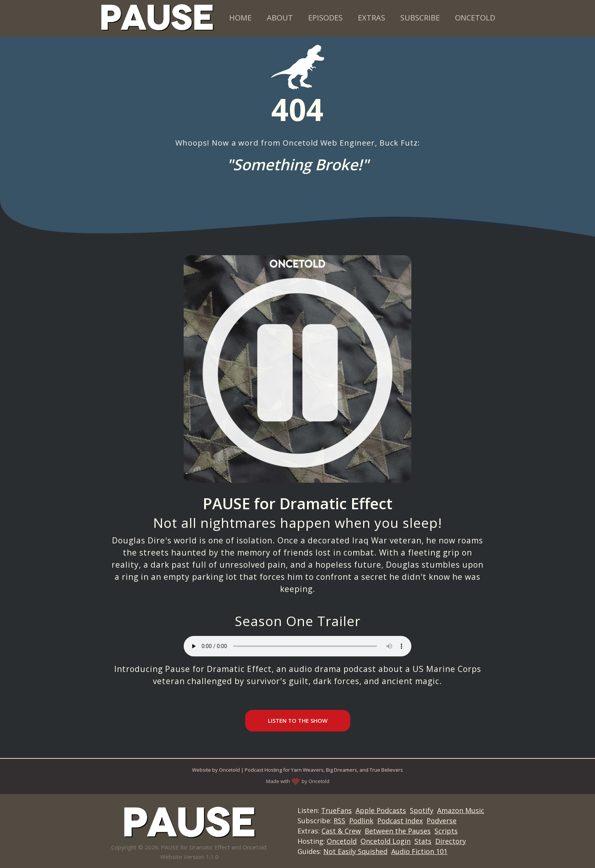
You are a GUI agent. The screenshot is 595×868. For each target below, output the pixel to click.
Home (240, 18)
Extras (371, 18)
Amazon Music (461, 810)
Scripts (446, 831)
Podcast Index (400, 821)
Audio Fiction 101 (419, 851)
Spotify (422, 810)
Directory (451, 841)
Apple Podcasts (381, 810)
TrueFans (336, 810)
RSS (339, 821)
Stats (423, 841)
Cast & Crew (341, 831)
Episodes (325, 18)
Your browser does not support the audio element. (297, 646)
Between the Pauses (398, 831)
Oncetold (475, 18)
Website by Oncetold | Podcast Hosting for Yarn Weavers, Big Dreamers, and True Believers (297, 770)
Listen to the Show (298, 720)
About (280, 18)
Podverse (442, 821)
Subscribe (420, 18)
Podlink (361, 821)
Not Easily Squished (355, 851)
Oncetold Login (386, 841)
